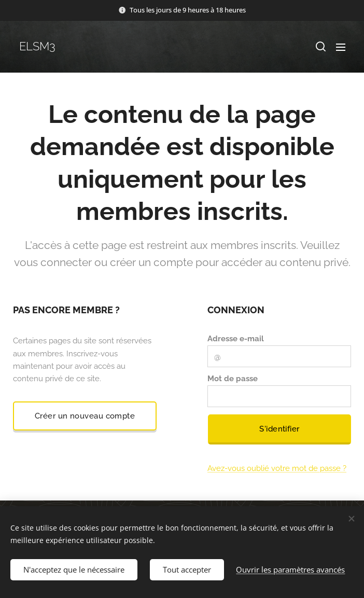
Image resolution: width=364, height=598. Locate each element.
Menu (341, 47)
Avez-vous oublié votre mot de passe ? (277, 468)
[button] (320, 47)
